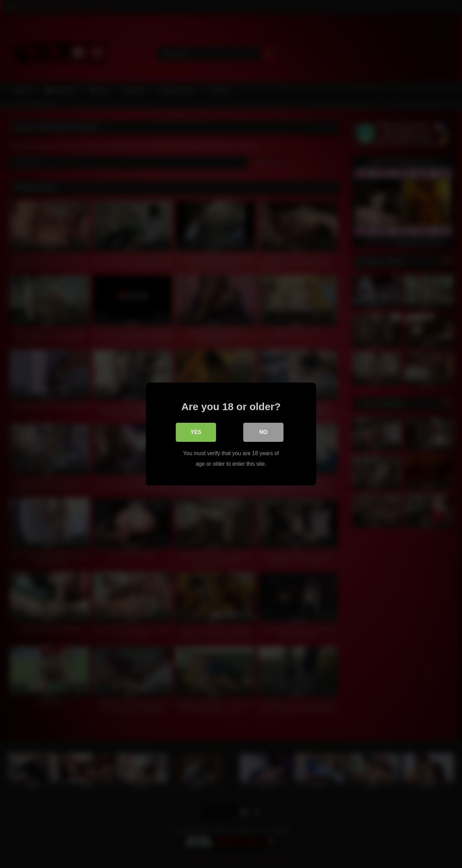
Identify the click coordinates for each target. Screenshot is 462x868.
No (263, 432)
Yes (196, 432)
